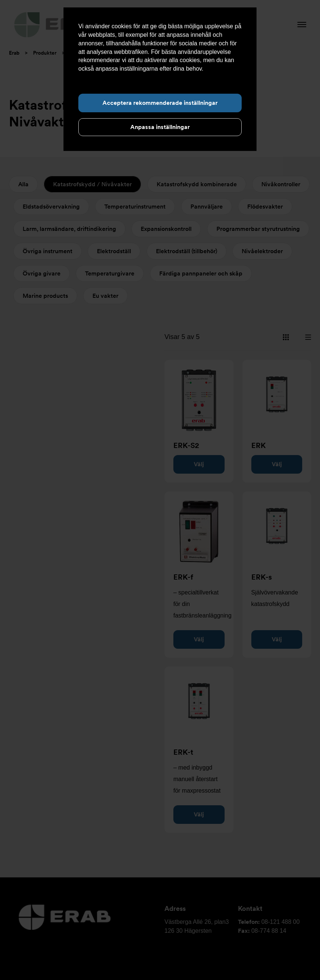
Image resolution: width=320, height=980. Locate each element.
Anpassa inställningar (160, 127)
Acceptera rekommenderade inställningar (160, 103)
